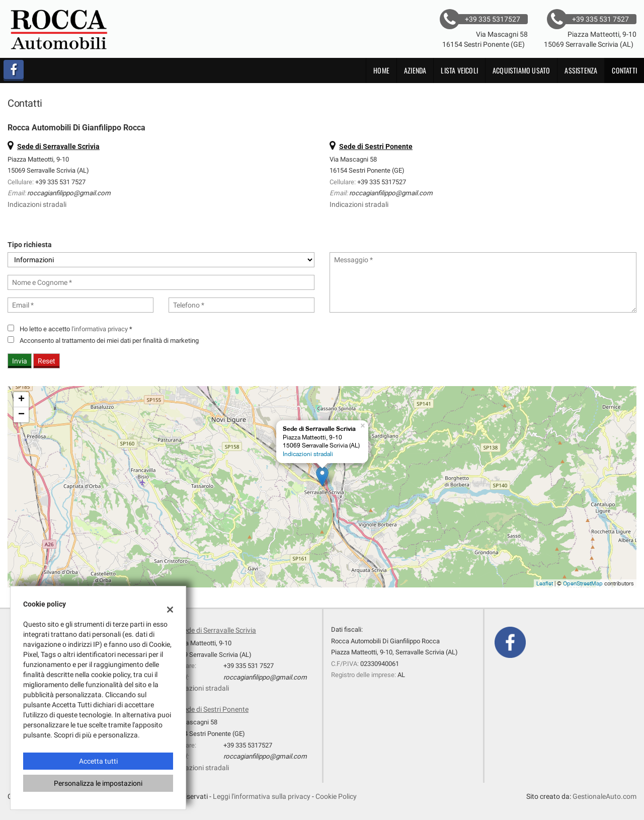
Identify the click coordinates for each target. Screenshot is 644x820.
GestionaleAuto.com (605, 796)
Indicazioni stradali (37, 204)
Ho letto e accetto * (76, 329)
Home (381, 70)
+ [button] (21, 400)
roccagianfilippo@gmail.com (69, 193)
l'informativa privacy (100, 329)
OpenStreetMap (583, 583)
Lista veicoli (459, 70)
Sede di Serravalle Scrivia (218, 630)
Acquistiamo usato (521, 70)
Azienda (415, 70)
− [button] (21, 415)
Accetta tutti (98, 761)
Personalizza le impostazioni (98, 783)
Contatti (624, 70)
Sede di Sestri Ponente (214, 709)
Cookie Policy (336, 796)
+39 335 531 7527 (60, 182)
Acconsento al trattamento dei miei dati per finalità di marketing (109, 341)
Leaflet (545, 583)
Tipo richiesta (30, 245)
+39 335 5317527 (382, 182)
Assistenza (581, 70)
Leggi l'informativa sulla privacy (262, 796)
